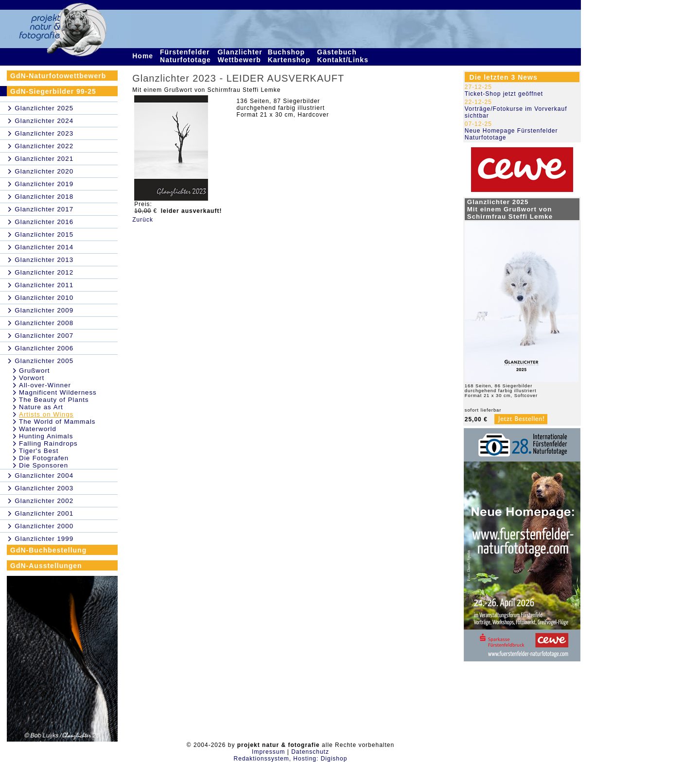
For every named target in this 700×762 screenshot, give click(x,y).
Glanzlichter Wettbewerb (241, 56)
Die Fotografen (44, 458)
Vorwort (32, 378)
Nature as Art (41, 407)
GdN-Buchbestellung (48, 550)
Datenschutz (310, 752)
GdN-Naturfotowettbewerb (58, 76)
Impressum (268, 752)
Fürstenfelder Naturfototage (187, 56)
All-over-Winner (45, 385)
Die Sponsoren (44, 465)
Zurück (143, 220)
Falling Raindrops (48, 443)
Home (144, 56)
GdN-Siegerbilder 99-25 (53, 91)
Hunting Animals (46, 436)
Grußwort (35, 371)
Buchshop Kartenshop (290, 56)
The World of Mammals (57, 422)
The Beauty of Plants (54, 400)
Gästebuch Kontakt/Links (344, 56)
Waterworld (38, 429)
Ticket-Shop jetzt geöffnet (504, 94)
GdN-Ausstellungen (46, 566)
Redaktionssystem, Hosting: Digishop (291, 759)
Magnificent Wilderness (58, 392)
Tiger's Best (39, 451)
